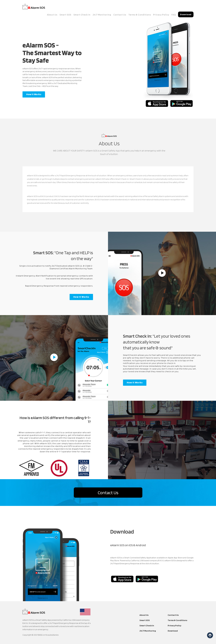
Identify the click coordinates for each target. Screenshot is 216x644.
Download (173, 631)
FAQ (174, 15)
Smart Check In (82, 15)
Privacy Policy (161, 15)
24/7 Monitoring (102, 15)
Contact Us (120, 15)
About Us (52, 15)
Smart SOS (65, 15)
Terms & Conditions (140, 15)
